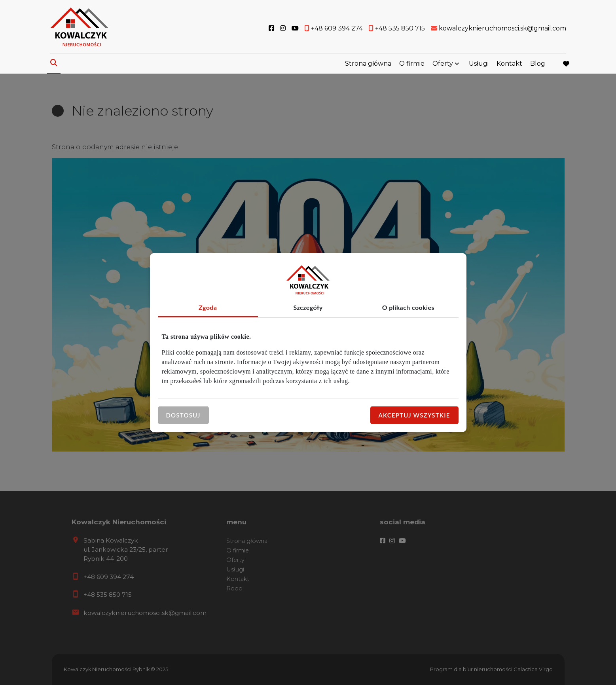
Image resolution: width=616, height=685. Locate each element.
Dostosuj (183, 415)
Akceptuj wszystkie (414, 415)
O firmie (412, 64)
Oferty (443, 64)
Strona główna (368, 64)
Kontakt (509, 64)
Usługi (479, 64)
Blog (538, 64)
